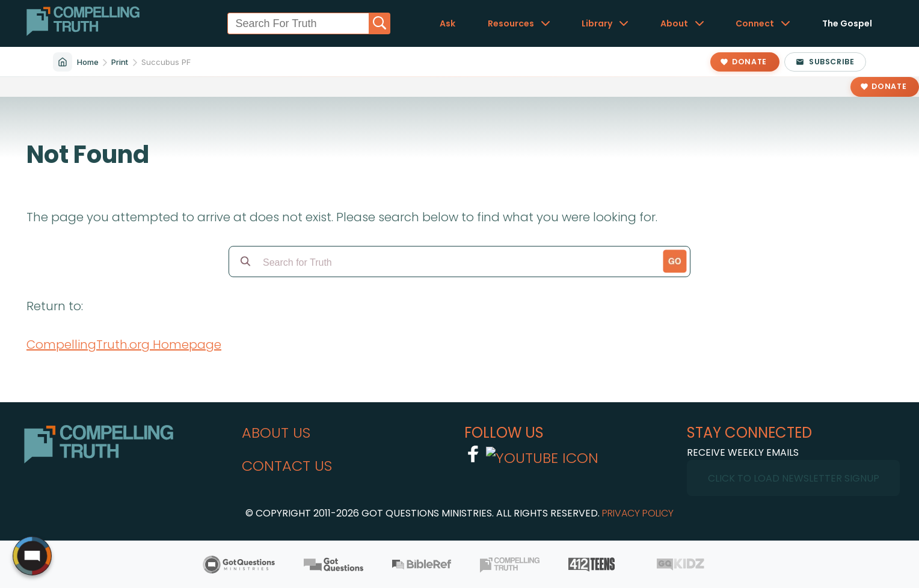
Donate (889, 86)
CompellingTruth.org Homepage (124, 345)
